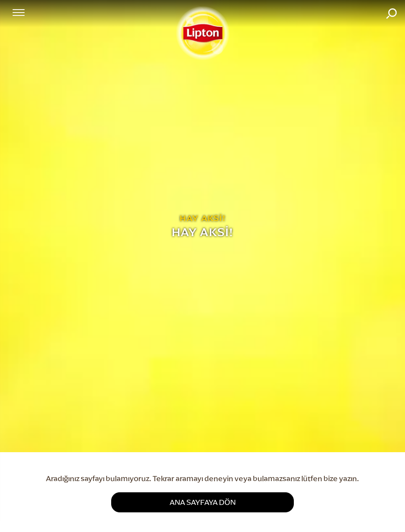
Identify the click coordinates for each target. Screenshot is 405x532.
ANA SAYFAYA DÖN (203, 502)
